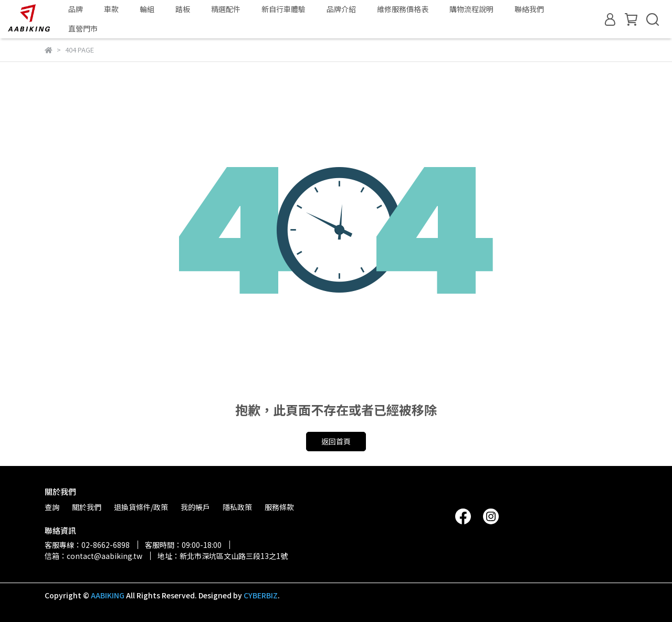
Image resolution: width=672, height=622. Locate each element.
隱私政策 (237, 507)
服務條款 (279, 507)
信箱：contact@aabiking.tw (93, 556)
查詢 (52, 507)
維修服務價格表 (403, 9)
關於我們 (87, 507)
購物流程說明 (471, 9)
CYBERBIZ (261, 595)
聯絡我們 (529, 9)
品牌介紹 (341, 9)
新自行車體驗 (283, 9)
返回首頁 (336, 441)
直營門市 (83, 28)
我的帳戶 (195, 507)
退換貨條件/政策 (141, 507)
